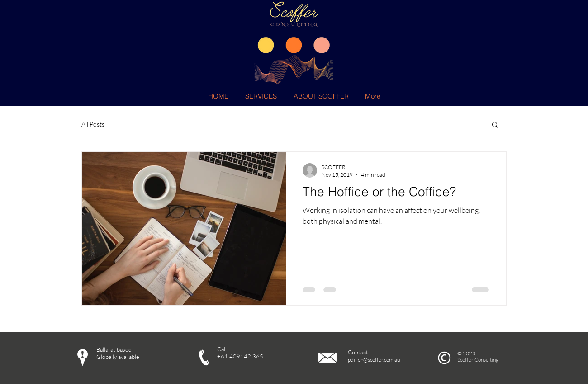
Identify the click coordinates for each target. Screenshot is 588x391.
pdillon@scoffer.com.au (374, 360)
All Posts (93, 124)
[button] (495, 125)
